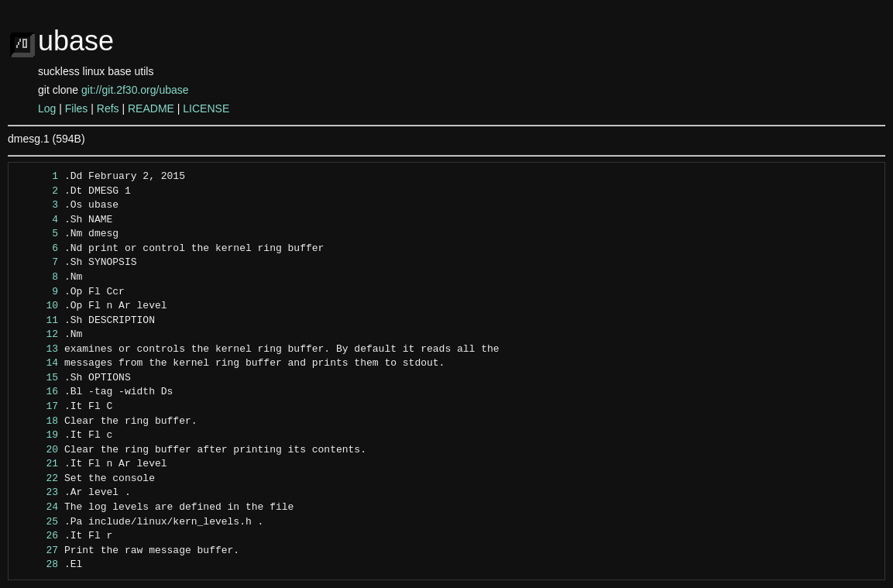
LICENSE (206, 108)
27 (38, 551)
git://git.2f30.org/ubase (135, 90)
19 (38, 435)
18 (38, 421)
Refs (108, 108)
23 (38, 493)
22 (38, 479)
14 (38, 363)
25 (38, 522)
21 (38, 464)
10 (38, 306)
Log (47, 108)
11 (38, 321)
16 (38, 392)
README (151, 108)
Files (77, 108)
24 (38, 507)
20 (38, 450)
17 (38, 407)
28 (38, 565)
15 (38, 378)
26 (38, 536)
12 (38, 335)
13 (38, 349)
